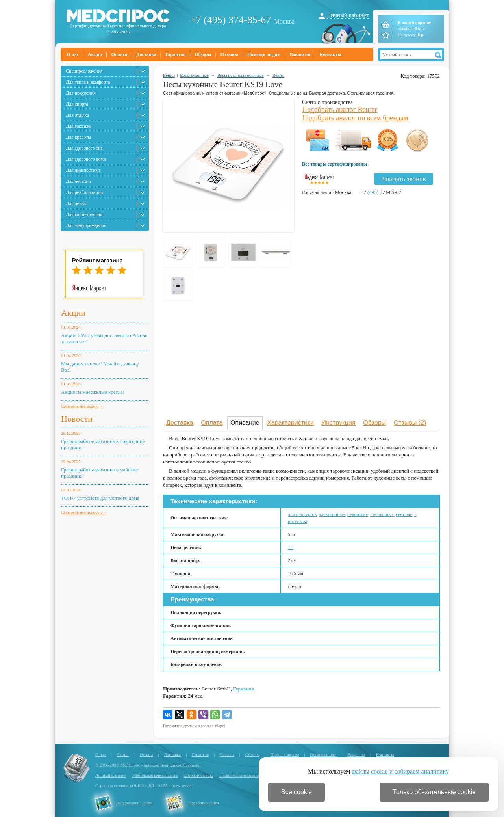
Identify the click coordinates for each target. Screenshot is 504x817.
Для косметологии (84, 214)
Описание (245, 423)
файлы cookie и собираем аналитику (400, 771)
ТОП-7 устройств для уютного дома (100, 498)
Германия (243, 689)
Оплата (119, 54)
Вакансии (300, 54)
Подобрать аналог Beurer (340, 110)
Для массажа (79, 126)
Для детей (76, 203)
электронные (332, 514)
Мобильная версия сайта (155, 775)
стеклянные (382, 514)
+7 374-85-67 (381, 192)
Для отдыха (77, 115)
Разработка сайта (203, 803)
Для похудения (81, 93)
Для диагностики (83, 170)
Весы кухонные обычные (241, 75)
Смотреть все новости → (84, 512)
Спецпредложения (84, 71)
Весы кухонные (194, 75)
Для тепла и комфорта (88, 82)
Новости (77, 419)
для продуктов (302, 514)
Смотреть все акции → (82, 406)
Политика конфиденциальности (249, 775)
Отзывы (229, 54)
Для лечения (78, 181)
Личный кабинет (348, 15)
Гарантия (175, 54)
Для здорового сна (84, 148)
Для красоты (78, 137)
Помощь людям (264, 54)
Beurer (169, 75)
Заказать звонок (404, 179)
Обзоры (203, 54)
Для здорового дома (86, 159)
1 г (291, 547)
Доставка (146, 54)
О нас (73, 54)
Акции (95, 54)
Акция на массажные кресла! (93, 392)
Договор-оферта (199, 775)
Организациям (323, 754)
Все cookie (296, 792)
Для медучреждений (86, 225)
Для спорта (77, 104)
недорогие (358, 514)
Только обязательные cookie (434, 792)
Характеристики (290, 423)
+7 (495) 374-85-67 (231, 20)
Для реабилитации (84, 192)
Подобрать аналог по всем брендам (355, 118)
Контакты (330, 54)
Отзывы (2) (410, 423)
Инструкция (339, 423)
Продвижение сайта (134, 803)
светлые (404, 514)
